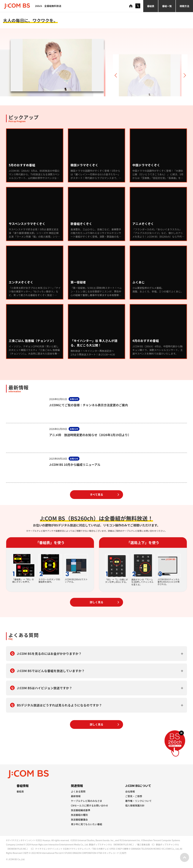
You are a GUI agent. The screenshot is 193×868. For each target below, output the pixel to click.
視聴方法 (184, 6)
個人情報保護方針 (135, 805)
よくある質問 (78, 791)
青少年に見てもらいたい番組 (86, 824)
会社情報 (130, 791)
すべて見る (96, 494)
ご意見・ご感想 (134, 796)
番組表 (151, 6)
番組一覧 (167, 6)
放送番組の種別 (79, 815)
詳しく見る (96, 602)
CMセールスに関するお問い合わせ (89, 805)
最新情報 (76, 796)
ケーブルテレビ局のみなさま (86, 801)
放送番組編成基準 (81, 810)
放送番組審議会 (79, 819)
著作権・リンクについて (138, 801)
